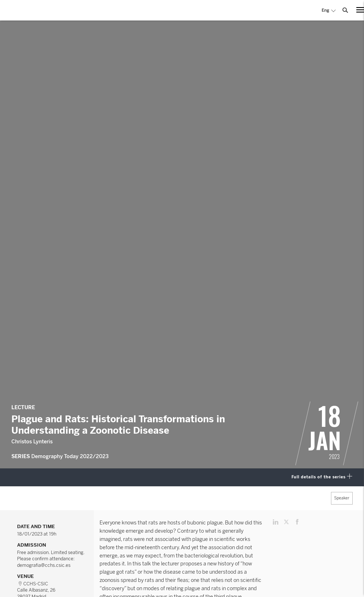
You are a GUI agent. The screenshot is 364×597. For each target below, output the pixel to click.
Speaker (342, 498)
